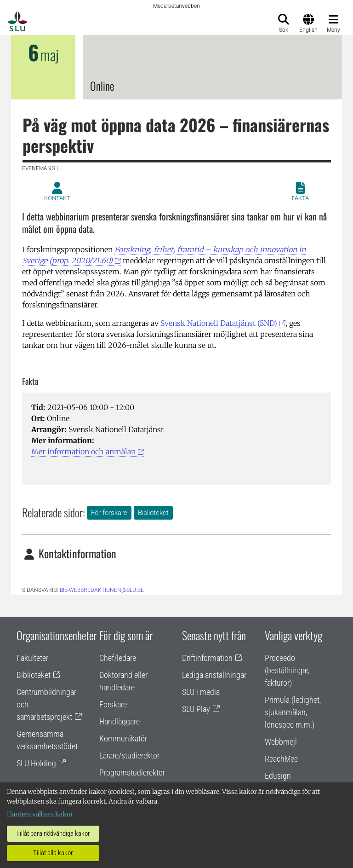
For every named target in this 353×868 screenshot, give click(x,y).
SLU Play (196, 709)
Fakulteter (32, 658)
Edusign (278, 776)
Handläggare (120, 721)
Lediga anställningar (214, 675)
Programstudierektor (132, 773)
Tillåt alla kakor (53, 853)
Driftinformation (207, 658)
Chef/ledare (118, 658)
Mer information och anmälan (83, 451)
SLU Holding (36, 763)
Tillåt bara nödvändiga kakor (53, 833)
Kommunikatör (123, 738)
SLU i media (201, 692)
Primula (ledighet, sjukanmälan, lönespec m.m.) (293, 712)
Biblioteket (153, 513)
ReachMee (281, 759)
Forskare (113, 704)
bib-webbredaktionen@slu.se (102, 590)
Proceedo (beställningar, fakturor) (287, 670)
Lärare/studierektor (129, 755)
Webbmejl (281, 742)
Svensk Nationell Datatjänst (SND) (219, 323)
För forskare (109, 513)
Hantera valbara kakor (40, 814)
